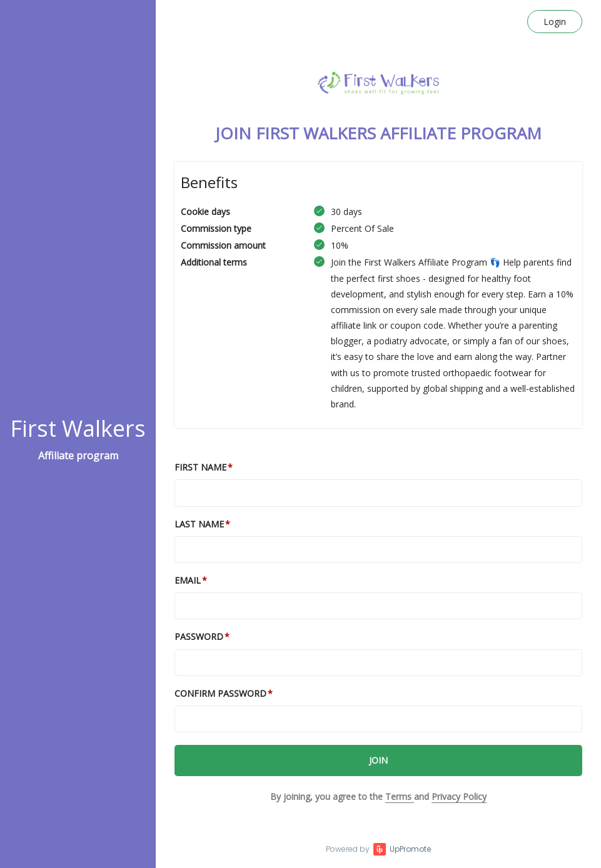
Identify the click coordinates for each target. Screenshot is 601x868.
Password (199, 636)
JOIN (378, 760)
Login (555, 22)
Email (188, 580)
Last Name (199, 524)
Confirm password (220, 693)
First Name (200, 467)
